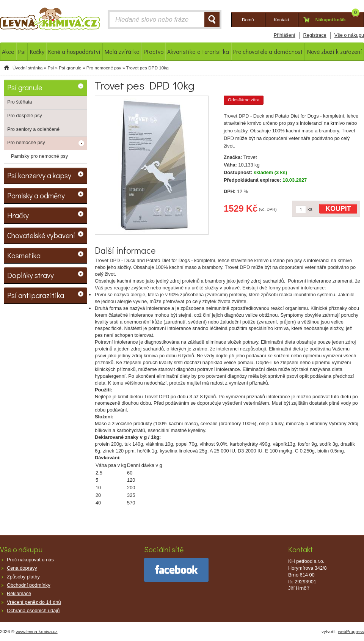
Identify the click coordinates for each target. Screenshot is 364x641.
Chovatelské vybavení (41, 235)
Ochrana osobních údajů (33, 610)
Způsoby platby (23, 577)
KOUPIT (338, 209)
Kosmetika (24, 255)
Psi (50, 68)
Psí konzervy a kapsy (39, 175)
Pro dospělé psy (25, 115)
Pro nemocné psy (104, 68)
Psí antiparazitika (36, 295)
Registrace (315, 35)
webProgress (351, 632)
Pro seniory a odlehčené (33, 129)
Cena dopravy (22, 568)
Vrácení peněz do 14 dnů (34, 602)
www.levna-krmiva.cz (37, 632)
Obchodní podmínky (29, 585)
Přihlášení (285, 35)
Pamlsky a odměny (36, 195)
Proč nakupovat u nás (30, 560)
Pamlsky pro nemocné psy (39, 156)
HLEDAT (212, 20)
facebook (176, 570)
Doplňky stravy (31, 275)
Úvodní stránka (27, 68)
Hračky (18, 215)
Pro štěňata (20, 102)
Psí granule (70, 68)
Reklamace (19, 593)
